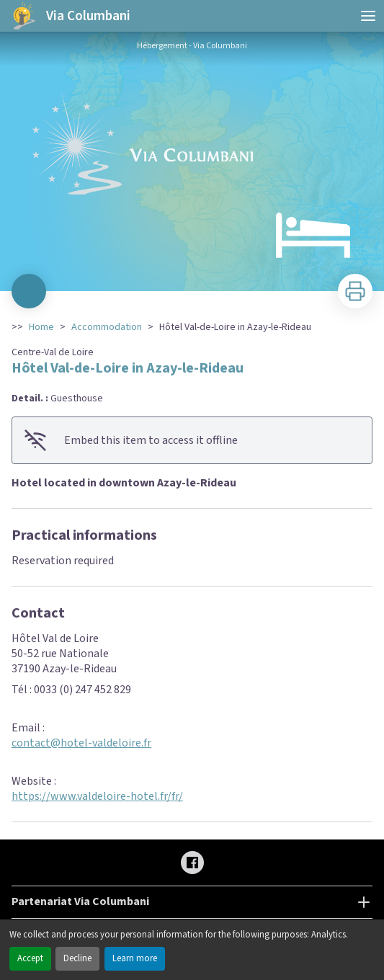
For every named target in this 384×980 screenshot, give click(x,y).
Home (41, 327)
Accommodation (107, 327)
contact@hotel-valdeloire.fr (81, 743)
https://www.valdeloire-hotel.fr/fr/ (97, 796)
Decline (77, 958)
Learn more (135, 958)
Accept (30, 958)
